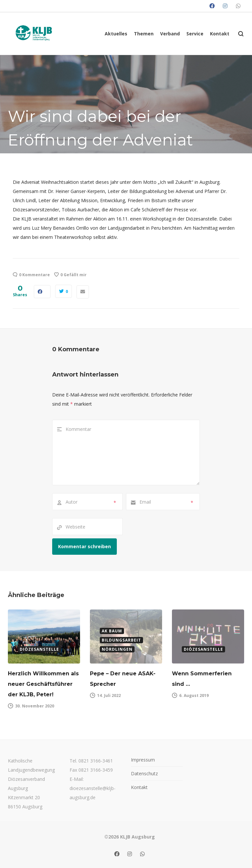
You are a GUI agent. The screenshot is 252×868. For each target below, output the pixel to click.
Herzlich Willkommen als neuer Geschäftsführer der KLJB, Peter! (43, 684)
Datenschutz (144, 773)
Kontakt (139, 787)
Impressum (143, 760)
